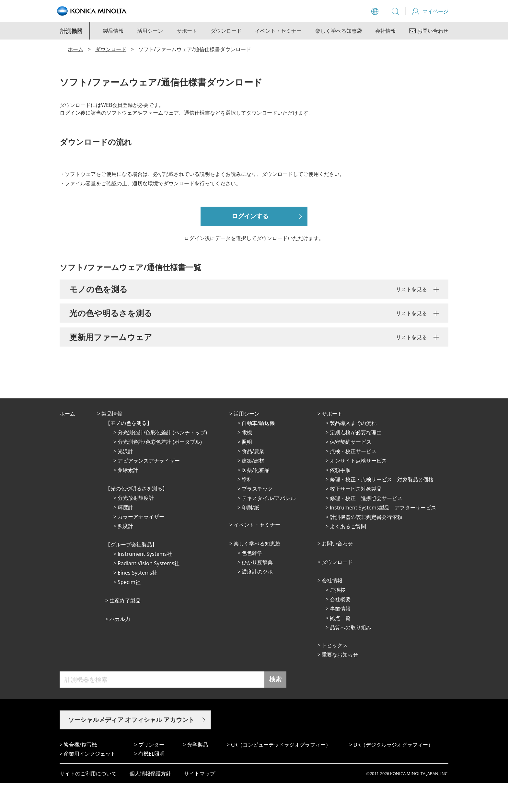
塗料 (247, 508)
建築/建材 (253, 489)
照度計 (125, 555)
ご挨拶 (338, 619)
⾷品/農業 (253, 480)
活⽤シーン (247, 442)
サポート (187, 31)
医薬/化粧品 (256, 499)
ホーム (75, 49)
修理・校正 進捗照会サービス (366, 527)
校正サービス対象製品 (356, 518)
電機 (247, 461)
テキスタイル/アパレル (269, 527)
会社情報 (386, 31)
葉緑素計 (128, 499)
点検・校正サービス (353, 480)
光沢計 (125, 480)
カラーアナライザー (141, 545)
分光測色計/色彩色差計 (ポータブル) (160, 471)
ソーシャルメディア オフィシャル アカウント (131, 749)
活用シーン (150, 31)
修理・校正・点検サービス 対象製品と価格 (382, 508)
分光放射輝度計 (136, 527)
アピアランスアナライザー (149, 489)
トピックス (335, 674)
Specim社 (129, 611)
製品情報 (113, 31)
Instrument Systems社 (145, 583)
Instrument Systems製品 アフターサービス (383, 536)
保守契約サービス (351, 471)
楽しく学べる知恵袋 (339, 31)
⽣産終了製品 (125, 629)
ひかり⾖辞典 (257, 591)
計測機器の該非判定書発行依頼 (366, 546)
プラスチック (257, 518)
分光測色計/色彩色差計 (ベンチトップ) (162, 461)
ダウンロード (226, 31)
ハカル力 (120, 648)
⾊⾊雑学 (252, 582)
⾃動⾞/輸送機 (258, 452)
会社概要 (340, 628)
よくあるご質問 (348, 555)
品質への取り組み (351, 656)
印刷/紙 (250, 536)
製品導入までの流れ (353, 452)
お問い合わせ (337, 572)
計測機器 (71, 31)
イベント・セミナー (278, 31)
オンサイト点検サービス (358, 489)
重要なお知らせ (340, 683)
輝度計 (125, 536)
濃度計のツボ (257, 600)
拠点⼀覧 (340, 647)
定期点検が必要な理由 (356, 461)
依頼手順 (340, 499)
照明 (247, 471)
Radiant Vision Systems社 (149, 592)
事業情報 (340, 637)
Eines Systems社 (138, 601)
